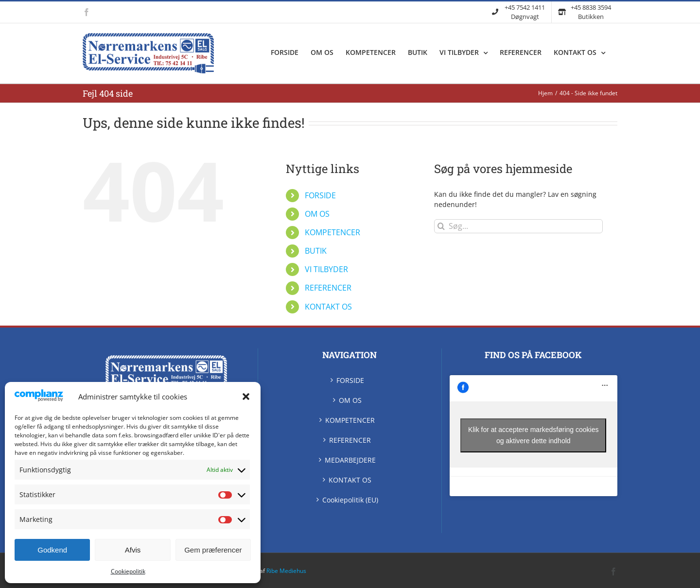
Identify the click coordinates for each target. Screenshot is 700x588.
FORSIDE (320, 195)
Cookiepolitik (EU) (350, 500)
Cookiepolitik (128, 571)
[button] (246, 397)
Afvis (133, 550)
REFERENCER (328, 288)
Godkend (52, 550)
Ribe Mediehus (286, 571)
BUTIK (316, 251)
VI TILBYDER (326, 269)
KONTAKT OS (328, 307)
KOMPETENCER (332, 232)
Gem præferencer (213, 550)
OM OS (317, 214)
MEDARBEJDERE (350, 460)
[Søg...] (518, 226)
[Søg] (441, 226)
